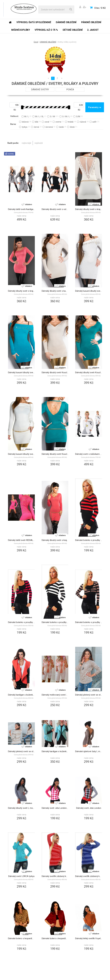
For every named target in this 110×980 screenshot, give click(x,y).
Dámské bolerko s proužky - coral (89, 540)
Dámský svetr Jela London (89, 808)
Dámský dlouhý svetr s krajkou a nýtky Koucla (89, 209)
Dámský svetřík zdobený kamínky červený (55, 876)
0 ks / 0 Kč (100, 8)
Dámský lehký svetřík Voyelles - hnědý (89, 938)
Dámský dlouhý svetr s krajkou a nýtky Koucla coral (21, 291)
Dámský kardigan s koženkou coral (21, 695)
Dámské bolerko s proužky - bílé (55, 622)
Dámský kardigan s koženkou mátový (55, 751)
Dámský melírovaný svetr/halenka (55, 695)
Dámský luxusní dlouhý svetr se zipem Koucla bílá (21, 454)
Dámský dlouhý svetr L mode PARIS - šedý (21, 808)
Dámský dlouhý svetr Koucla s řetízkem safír (89, 372)
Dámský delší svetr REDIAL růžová (21, 540)
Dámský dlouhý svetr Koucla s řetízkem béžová (55, 372)
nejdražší (39, 143)
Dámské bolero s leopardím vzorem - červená (55, 938)
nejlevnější (26, 143)
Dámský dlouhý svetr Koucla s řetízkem (55, 454)
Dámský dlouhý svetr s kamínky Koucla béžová (55, 291)
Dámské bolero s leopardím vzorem (21, 938)
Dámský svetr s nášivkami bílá (89, 454)
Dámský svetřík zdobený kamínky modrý (89, 876)
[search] (71, 9)
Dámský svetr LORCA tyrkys (21, 876)
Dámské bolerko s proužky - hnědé (89, 622)
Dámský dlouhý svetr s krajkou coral (55, 540)
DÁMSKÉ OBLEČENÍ (48, 42)
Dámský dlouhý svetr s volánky (55, 209)
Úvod (36, 42)
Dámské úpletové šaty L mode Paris (89, 751)
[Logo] (23, 9)
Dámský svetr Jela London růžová (55, 808)
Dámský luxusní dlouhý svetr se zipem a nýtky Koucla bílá (89, 291)
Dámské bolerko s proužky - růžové (21, 622)
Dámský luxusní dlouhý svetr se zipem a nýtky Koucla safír (21, 372)
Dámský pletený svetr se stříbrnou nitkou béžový (89, 695)
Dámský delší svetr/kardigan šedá (21, 209)
